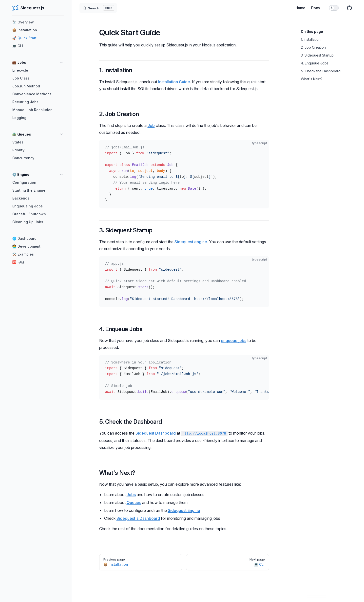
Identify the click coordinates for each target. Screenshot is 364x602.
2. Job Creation (313, 47)
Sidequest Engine (184, 510)
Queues (134, 502)
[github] (349, 8)
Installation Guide (174, 82)
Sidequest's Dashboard (138, 518)
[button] (61, 62)
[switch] (334, 8)
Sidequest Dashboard (156, 433)
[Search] (98, 8)
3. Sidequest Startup (317, 55)
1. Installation (311, 39)
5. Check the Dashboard (321, 71)
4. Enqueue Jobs (315, 63)
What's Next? (312, 79)
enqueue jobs (234, 341)
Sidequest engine (191, 242)
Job (151, 125)
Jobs (131, 495)
